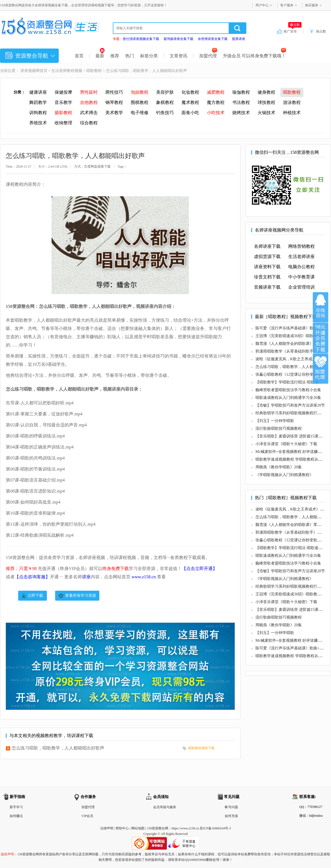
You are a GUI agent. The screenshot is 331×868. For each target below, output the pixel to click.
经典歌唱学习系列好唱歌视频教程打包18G (292, 413)
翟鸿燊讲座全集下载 (178, 39)
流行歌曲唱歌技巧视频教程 (279, 428)
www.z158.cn (144, 577)
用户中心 (262, 5)
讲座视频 (28, 71)
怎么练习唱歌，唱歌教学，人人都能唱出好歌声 (58, 748)
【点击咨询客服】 (32, 577)
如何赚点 (16, 816)
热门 (130, 56)
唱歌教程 (94, 71)
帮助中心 (122, 828)
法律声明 (107, 828)
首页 (79, 56)
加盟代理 (208, 56)
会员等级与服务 (165, 807)
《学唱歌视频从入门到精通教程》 (284, 475)
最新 (100, 56)
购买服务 (312, 5)
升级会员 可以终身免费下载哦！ (254, 56)
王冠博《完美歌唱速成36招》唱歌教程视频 (292, 336)
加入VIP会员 (321, 338)
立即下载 (35, 596)
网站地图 (138, 828)
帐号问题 (231, 807)
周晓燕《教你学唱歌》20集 (279, 467)
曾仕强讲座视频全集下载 (141, 39)
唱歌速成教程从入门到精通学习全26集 (288, 398)
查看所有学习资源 (81, 596)
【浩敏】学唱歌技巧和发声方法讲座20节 (290, 405)
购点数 (321, 31)
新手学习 (16, 807)
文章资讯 (178, 56)
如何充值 (231, 816)
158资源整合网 (158, 828)
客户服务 (287, 5)
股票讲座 (239, 39)
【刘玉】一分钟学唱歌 (275, 421)
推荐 (115, 56)
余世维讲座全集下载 (213, 39)
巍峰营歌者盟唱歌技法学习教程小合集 (288, 390)
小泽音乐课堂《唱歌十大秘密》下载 (286, 444)
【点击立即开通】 (199, 569)
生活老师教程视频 (67, 71)
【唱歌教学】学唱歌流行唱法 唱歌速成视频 (293, 382)
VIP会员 (87, 816)
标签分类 (149, 56)
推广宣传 (293, 31)
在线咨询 (321, 307)
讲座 (86, 577)
